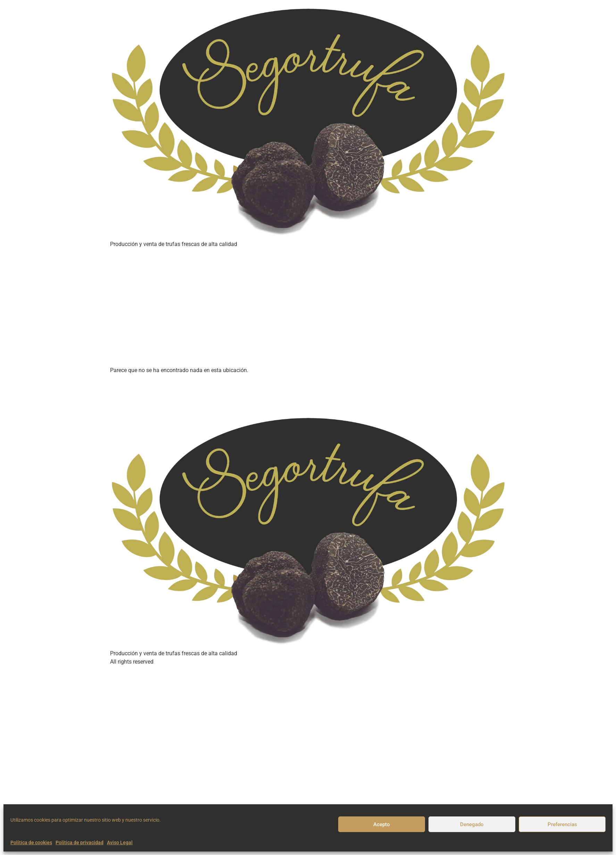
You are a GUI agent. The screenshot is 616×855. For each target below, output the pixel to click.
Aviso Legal (120, 842)
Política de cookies (31, 842)
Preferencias (562, 824)
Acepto (382, 824)
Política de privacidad (80, 842)
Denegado (472, 824)
